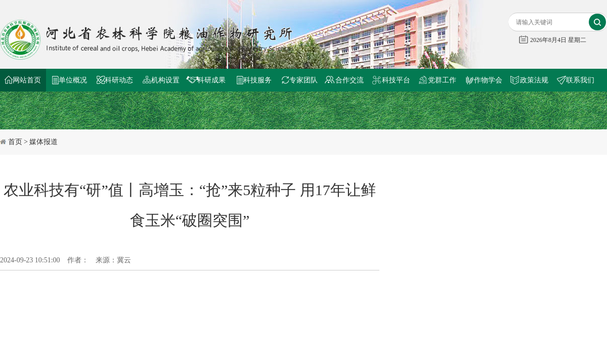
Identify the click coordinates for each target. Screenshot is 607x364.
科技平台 (396, 80)
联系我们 (580, 80)
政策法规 (534, 80)
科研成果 (211, 80)
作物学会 (488, 80)
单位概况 (73, 80)
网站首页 (27, 80)
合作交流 (350, 80)
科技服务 (257, 80)
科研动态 (119, 80)
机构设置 (165, 80)
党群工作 (442, 80)
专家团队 (303, 80)
